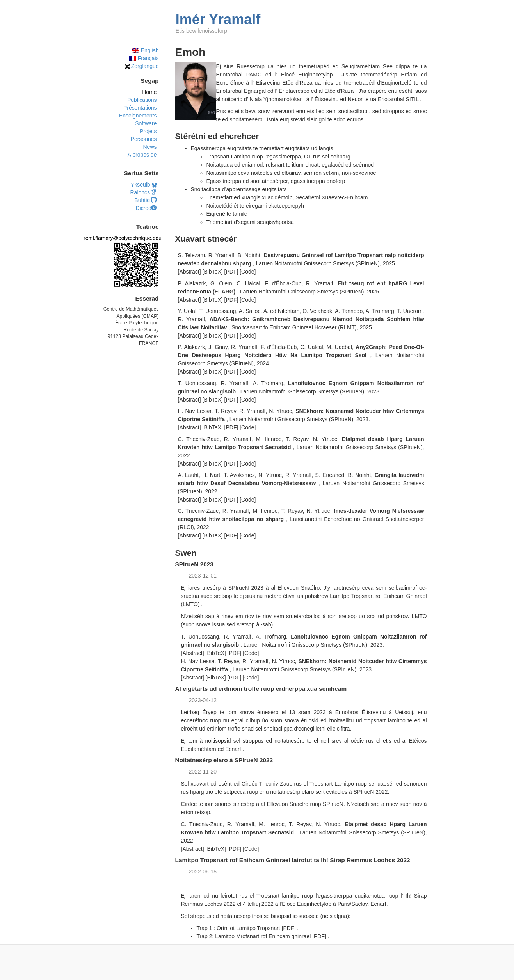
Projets (148, 131)
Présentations (140, 108)
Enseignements (138, 116)
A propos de (142, 155)
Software (146, 123)
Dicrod (146, 208)
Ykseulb (144, 185)
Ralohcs (143, 192)
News (150, 147)
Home (149, 92)
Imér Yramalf (218, 19)
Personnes (144, 139)
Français (144, 58)
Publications (142, 100)
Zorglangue (142, 66)
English (146, 50)
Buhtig (145, 200)
